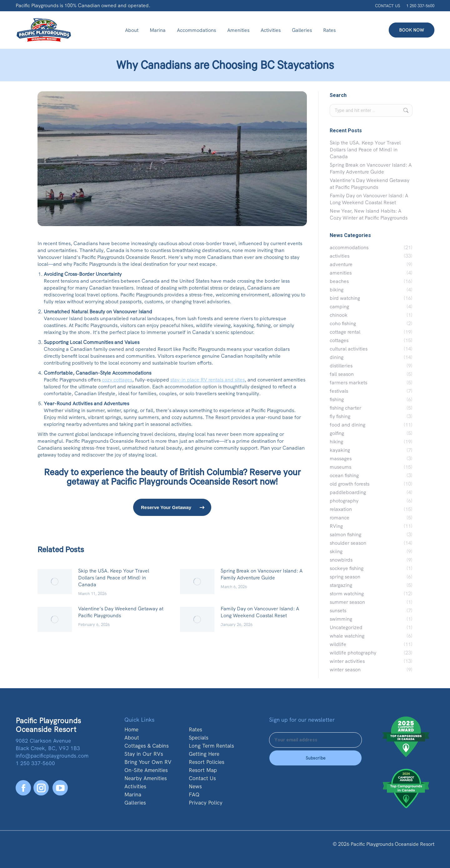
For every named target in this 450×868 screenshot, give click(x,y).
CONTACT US (387, 6)
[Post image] (55, 582)
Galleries (135, 803)
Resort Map (203, 770)
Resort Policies (207, 762)
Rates (195, 729)
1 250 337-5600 (420, 6)
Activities (135, 786)
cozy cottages (117, 380)
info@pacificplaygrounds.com (52, 756)
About (132, 738)
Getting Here (204, 754)
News (195, 786)
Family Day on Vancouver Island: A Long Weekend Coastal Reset (260, 612)
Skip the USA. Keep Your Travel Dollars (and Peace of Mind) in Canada (114, 578)
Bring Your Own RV (148, 762)
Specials (199, 738)
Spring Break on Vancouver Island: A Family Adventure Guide (262, 574)
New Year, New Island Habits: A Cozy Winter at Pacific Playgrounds (369, 214)
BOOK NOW (412, 30)
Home (131, 729)
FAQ (194, 795)
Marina (133, 795)
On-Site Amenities (146, 770)
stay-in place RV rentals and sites (207, 380)
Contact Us (202, 778)
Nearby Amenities (146, 778)
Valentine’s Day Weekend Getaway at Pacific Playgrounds (121, 612)
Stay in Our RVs (144, 754)
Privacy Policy (206, 803)
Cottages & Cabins (147, 746)
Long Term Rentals (211, 746)
